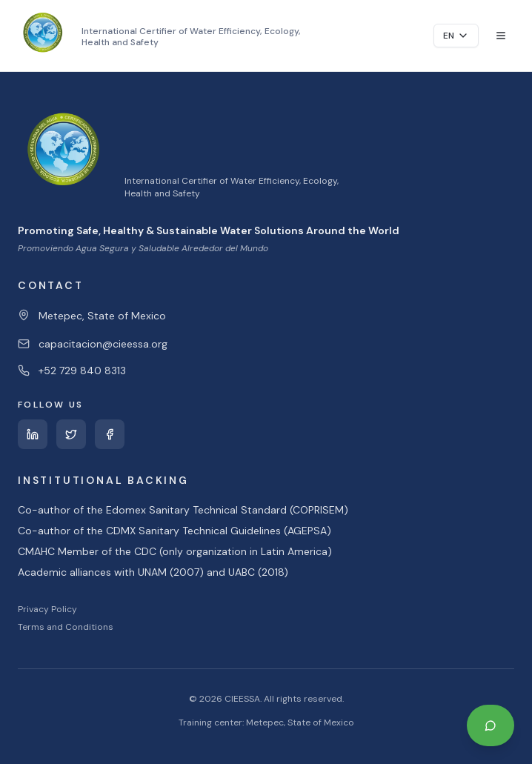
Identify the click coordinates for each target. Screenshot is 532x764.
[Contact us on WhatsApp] (491, 725)
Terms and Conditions (66, 627)
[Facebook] (110, 434)
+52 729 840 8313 (82, 371)
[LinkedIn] (33, 434)
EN (456, 36)
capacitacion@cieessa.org (103, 344)
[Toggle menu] (501, 36)
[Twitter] (71, 434)
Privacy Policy (47, 609)
